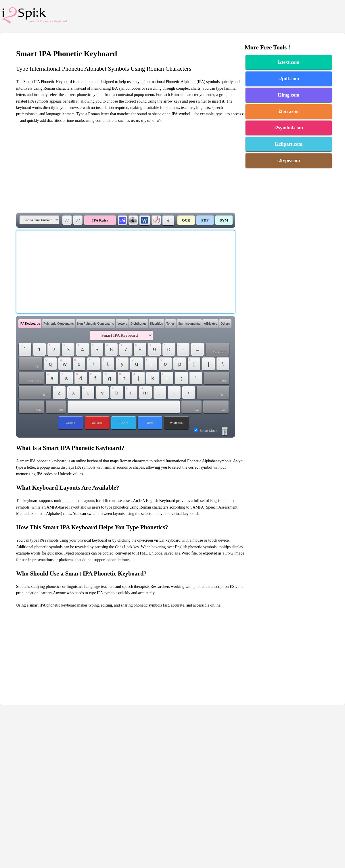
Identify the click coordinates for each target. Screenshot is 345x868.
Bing (150, 423)
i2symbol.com (289, 128)
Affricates (210, 324)
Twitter (123, 423)
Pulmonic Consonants (59, 324)
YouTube (97, 423)
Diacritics (157, 324)
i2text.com (289, 62)
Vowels (122, 324)
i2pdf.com (289, 79)
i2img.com (289, 95)
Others (225, 324)
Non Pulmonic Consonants (96, 324)
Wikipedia (176, 423)
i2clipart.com (289, 144)
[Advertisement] (131, 168)
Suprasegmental (189, 324)
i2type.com (289, 160)
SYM (224, 220)
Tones (171, 324)
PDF (205, 220)
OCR (186, 220)
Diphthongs (139, 324)
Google (70, 423)
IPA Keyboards (30, 324)
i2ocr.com (289, 111)
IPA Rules (100, 220)
